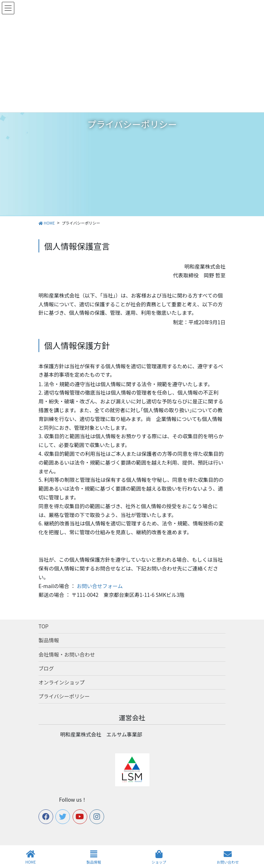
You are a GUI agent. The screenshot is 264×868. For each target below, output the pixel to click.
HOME (31, 857)
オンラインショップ (62, 682)
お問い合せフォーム (100, 586)
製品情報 (49, 640)
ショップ (159, 857)
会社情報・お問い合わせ (67, 654)
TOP (43, 626)
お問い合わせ (228, 857)
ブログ (46, 668)
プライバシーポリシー (64, 696)
